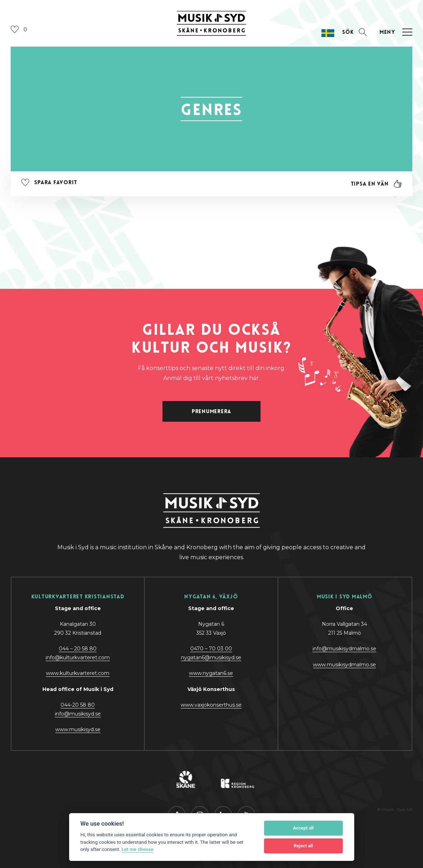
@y (78, 714)
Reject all (303, 846)
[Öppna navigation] (395, 32)
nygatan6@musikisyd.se (211, 658)
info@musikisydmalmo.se (344, 649)
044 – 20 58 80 (78, 649)
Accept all (303, 828)
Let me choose (137, 849)
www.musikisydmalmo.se (344, 665)
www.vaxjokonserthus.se (211, 705)
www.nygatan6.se (211, 673)
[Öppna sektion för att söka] (354, 32)
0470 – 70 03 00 (211, 649)
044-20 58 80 (78, 705)
